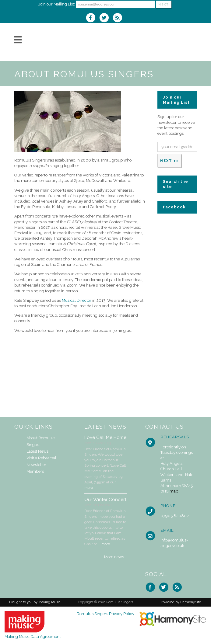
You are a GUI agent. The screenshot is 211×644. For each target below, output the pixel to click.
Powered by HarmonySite (181, 602)
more (89, 488)
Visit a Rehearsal (41, 458)
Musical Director (77, 300)
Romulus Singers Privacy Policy (105, 614)
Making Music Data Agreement (33, 637)
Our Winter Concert (105, 500)
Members (35, 471)
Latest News (37, 451)
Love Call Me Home (105, 437)
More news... (115, 557)
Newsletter (36, 465)
